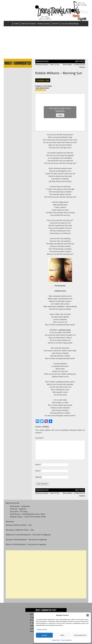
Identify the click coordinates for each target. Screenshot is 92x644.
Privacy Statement (66, 640)
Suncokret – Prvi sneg (19, 513)
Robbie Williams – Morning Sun (59, 73)
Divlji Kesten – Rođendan (20, 507)
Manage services (42, 629)
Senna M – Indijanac (18, 510)
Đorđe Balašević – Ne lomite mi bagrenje (34, 536)
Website (38, 477)
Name (38, 465)
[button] (88, 615)
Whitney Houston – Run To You (47, 65)
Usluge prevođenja (70, 24)
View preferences (80, 635)
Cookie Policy (56, 640)
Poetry (55, 24)
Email (38, 471)
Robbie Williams (44, 88)
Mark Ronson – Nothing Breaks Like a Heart (28, 515)
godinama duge (65, 330)
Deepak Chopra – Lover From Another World (28, 518)
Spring (50, 86)
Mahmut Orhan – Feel (23, 526)
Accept (44, 635)
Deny (62, 635)
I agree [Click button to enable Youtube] (60, 115)
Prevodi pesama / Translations (35, 24)
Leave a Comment (41, 90)
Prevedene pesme (43, 80)
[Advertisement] (46, 43)
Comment (40, 438)
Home (16, 24)
